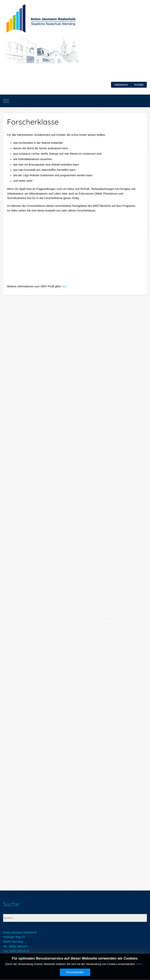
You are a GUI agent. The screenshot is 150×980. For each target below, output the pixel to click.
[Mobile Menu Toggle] (6, 101)
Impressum (121, 85)
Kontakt (139, 85)
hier (64, 286)
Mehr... (141, 964)
